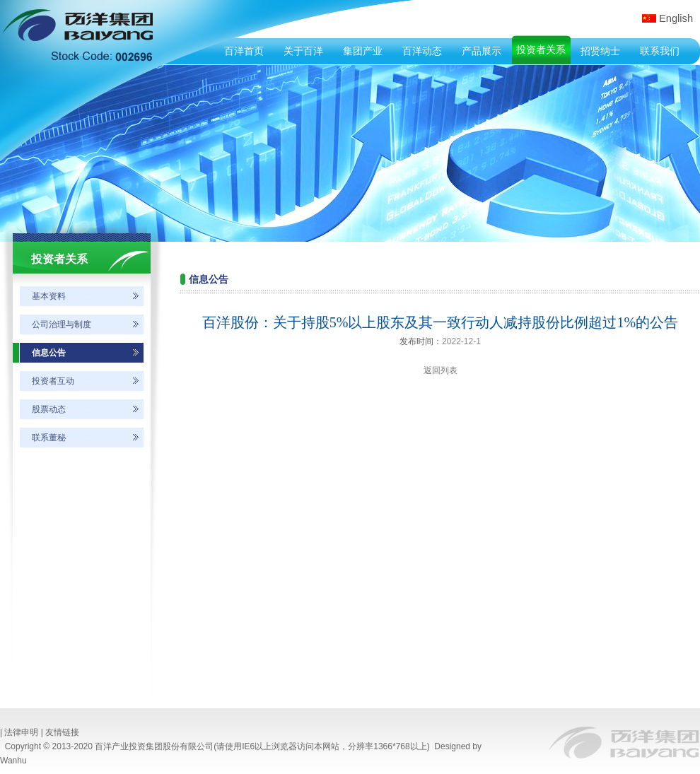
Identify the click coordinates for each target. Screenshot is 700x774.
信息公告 (49, 353)
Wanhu (13, 761)
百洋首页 (244, 51)
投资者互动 (53, 381)
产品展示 (482, 51)
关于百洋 (303, 51)
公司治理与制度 (62, 324)
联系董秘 (49, 438)
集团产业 (363, 51)
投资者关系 (541, 49)
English (676, 18)
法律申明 (21, 732)
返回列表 (441, 370)
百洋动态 (422, 51)
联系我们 (660, 51)
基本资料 (49, 296)
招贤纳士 (600, 51)
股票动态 (49, 409)
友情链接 (62, 732)
